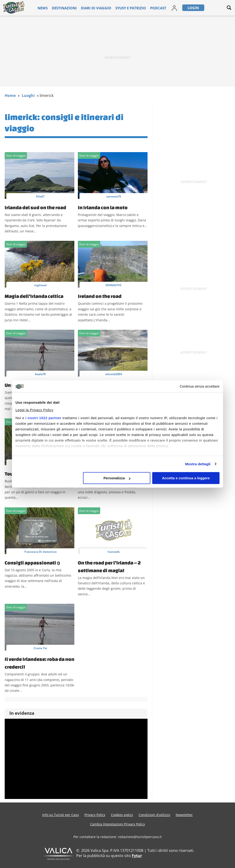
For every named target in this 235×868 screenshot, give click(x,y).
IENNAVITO (114, 285)
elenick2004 (114, 374)
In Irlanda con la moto (103, 207)
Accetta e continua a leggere (186, 478)
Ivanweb (114, 552)
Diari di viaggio (94, 8)
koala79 (40, 374)
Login (179, 8)
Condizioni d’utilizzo (154, 815)
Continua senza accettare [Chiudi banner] (200, 386)
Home (10, 95)
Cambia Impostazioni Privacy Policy (117, 824)
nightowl (40, 285)
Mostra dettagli (198, 464)
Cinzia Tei (40, 648)
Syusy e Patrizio (123, 8)
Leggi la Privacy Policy (34, 410)
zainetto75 (114, 196)
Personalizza (117, 478)
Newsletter (184, 815)
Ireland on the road (100, 296)
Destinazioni (68, 8)
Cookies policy (122, 815)
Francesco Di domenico (40, 552)
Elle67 (40, 196)
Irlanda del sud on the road (35, 207)
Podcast (146, 8)
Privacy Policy (95, 815)
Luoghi (28, 95)
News (49, 8)
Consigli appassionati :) (32, 563)
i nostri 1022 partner (43, 418)
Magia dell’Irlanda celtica (34, 296)
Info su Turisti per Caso (61, 815)
